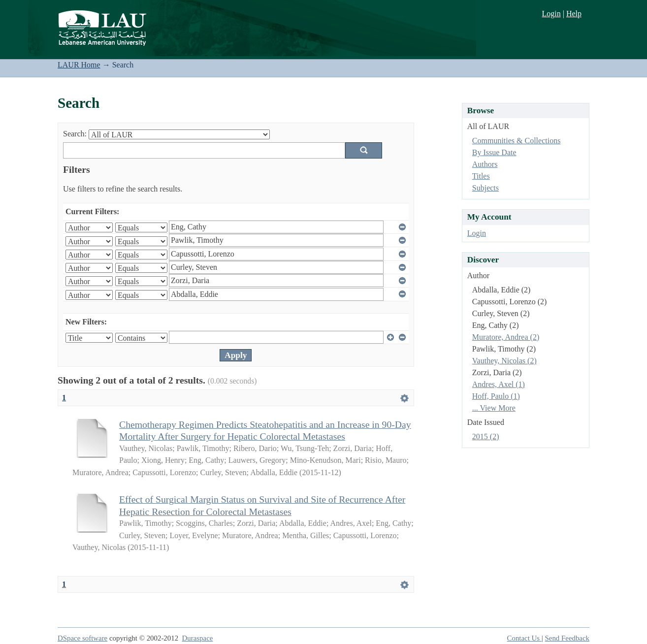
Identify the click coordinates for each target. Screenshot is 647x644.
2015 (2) (486, 436)
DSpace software (82, 638)
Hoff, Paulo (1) (496, 396)
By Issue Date (494, 152)
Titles (481, 176)
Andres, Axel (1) (499, 384)
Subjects (485, 188)
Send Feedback (567, 638)
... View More (494, 408)
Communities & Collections (517, 141)
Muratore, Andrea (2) (506, 337)
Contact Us (524, 638)
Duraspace (198, 638)
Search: (75, 134)
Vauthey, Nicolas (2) (504, 361)
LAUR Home (79, 65)
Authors (485, 164)
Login (551, 14)
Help (574, 14)
